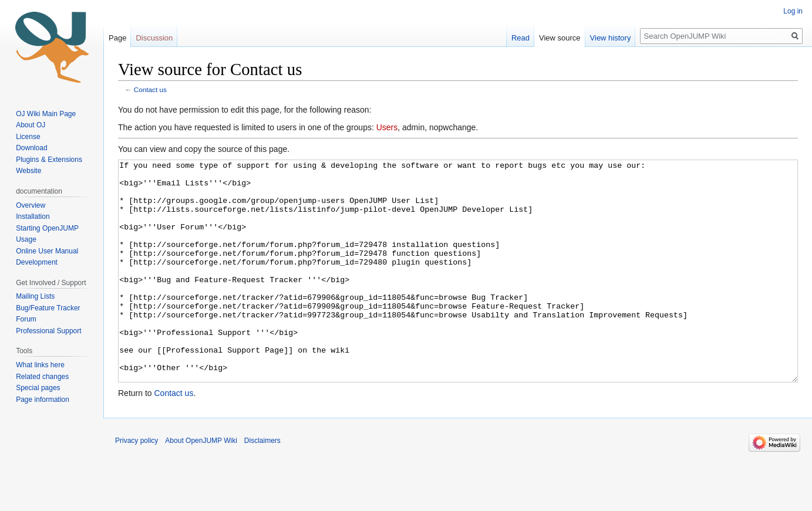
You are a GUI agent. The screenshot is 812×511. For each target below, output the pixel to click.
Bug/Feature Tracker (48, 308)
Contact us (150, 89)
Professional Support (48, 331)
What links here (40, 365)
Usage (26, 239)
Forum (26, 319)
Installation (33, 216)
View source (560, 38)
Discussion (154, 38)
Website (28, 171)
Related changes (42, 377)
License (29, 137)
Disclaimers (262, 485)
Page (117, 38)
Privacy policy (137, 485)
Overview (31, 205)
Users (387, 127)
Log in (793, 11)
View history (611, 38)
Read (520, 38)
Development (37, 262)
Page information (43, 400)
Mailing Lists (35, 296)
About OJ (31, 125)
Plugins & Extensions (49, 160)
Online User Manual (47, 251)
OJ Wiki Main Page (46, 114)
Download (33, 148)
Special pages (38, 388)
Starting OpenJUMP (47, 228)
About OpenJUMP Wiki (201, 485)
